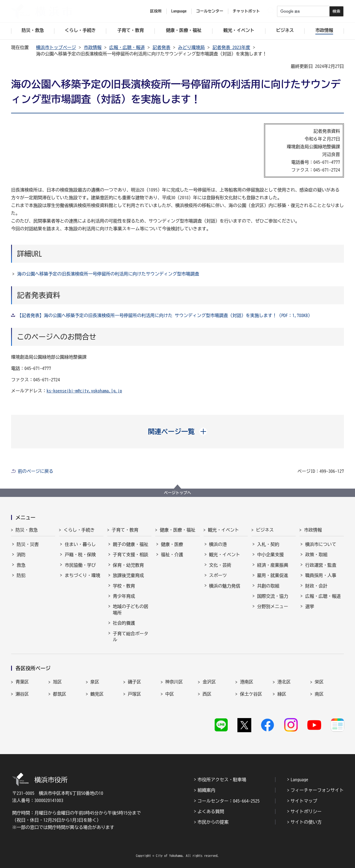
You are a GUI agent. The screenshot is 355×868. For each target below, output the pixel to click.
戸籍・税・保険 (80, 555)
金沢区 (209, 682)
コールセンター (210, 11)
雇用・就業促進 (273, 575)
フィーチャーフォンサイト (317, 790)
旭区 (57, 682)
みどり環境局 (191, 47)
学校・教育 (124, 586)
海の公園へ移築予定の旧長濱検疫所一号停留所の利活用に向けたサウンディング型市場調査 (108, 274)
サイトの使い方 (306, 822)
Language (300, 780)
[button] (178, 432)
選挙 (310, 606)
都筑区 (60, 694)
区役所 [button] (156, 11)
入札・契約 (268, 544)
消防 (21, 555)
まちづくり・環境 (82, 575)
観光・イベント (224, 530)
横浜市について (321, 544)
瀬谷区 (22, 694)
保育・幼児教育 (128, 565)
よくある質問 (211, 811)
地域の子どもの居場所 (131, 609)
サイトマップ (304, 801)
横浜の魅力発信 (225, 586)
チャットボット (246, 11)
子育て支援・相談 (131, 555)
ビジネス (265, 530)
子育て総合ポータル (131, 637)
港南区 (247, 682)
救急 (21, 565)
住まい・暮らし (80, 544)
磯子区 (135, 682)
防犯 (21, 575)
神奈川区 (174, 682)
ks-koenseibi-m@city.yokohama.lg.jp (84, 391)
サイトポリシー (306, 811)
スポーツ (218, 575)
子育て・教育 (125, 530)
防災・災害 (28, 544)
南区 (319, 694)
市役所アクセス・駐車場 (222, 780)
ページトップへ (177, 493)
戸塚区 (135, 694)
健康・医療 (172, 544)
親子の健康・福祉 (131, 544)
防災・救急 (27, 530)
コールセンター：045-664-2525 (229, 801)
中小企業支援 (270, 555)
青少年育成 (124, 596)
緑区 (282, 694)
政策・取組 (316, 555)
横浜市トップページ (56, 47)
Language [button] (179, 11)
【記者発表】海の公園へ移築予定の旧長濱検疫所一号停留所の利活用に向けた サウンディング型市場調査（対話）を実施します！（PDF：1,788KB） (165, 315)
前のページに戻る (35, 471)
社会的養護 (124, 623)
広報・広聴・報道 (127, 47)
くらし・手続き (79, 530)
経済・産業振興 (273, 565)
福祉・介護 (172, 555)
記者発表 (161, 47)
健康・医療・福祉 (177, 530)
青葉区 (22, 682)
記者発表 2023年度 (231, 47)
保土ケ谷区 (251, 694)
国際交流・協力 (273, 596)
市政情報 (93, 47)
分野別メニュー (273, 606)
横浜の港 (218, 544)
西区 (207, 694)
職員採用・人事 (321, 575)
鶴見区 (97, 694)
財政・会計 (316, 586)
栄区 (319, 682)
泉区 (95, 682)
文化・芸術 (220, 565)
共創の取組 (268, 586)
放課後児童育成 (128, 575)
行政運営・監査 (321, 565)
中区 (170, 694)
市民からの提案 (213, 822)
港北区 (284, 682)
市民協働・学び (80, 565)
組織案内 (206, 790)
